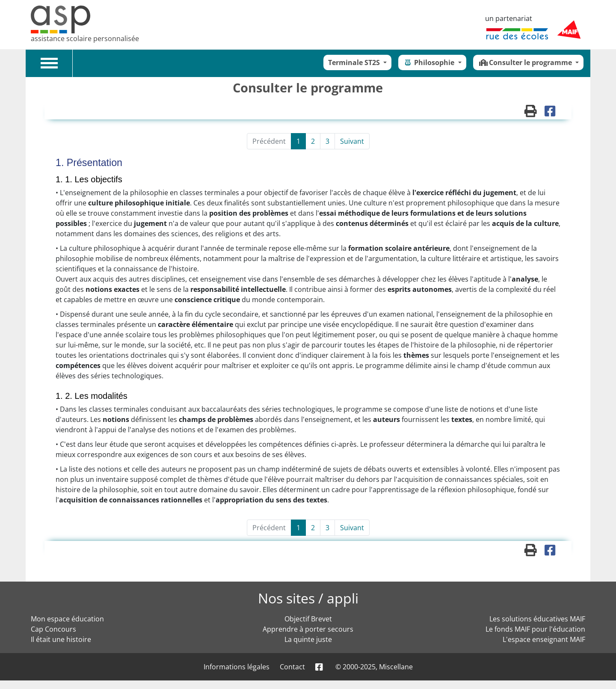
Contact (292, 667)
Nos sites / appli (308, 598)
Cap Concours (53, 629)
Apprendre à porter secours (308, 629)
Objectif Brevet (308, 619)
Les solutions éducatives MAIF (537, 619)
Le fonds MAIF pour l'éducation (535, 629)
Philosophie (429, 62)
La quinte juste (308, 639)
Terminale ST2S (355, 62)
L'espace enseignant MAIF (544, 639)
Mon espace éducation (67, 619)
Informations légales (237, 667)
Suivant (352, 141)
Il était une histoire (61, 639)
